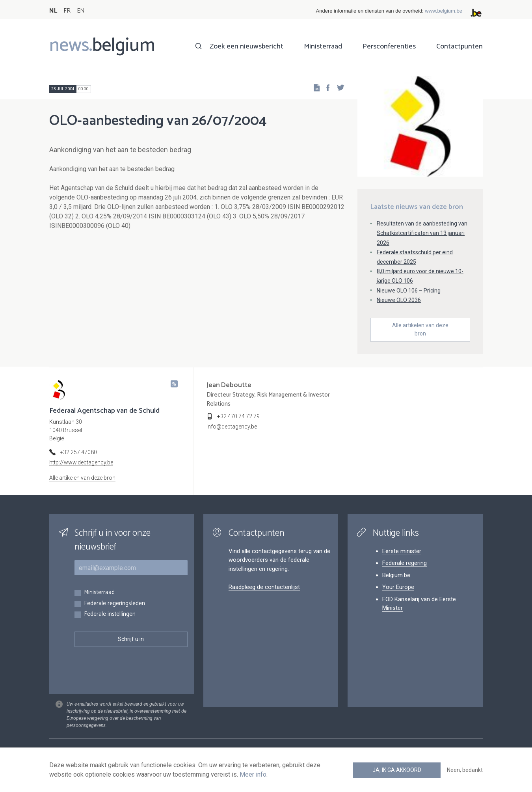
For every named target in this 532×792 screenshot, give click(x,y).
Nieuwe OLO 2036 (399, 300)
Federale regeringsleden (114, 604)
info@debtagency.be (232, 427)
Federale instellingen (110, 614)
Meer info (253, 774)
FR (67, 11)
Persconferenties (389, 47)
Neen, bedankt (465, 770)
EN (81, 11)
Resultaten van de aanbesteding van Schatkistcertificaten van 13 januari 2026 (422, 233)
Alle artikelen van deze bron (420, 329)
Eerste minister (402, 551)
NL (53, 11)
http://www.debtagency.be (81, 462)
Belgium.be (396, 575)
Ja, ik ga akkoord (397, 770)
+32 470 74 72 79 (238, 416)
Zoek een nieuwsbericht (246, 47)
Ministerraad (323, 47)
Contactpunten (459, 47)
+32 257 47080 (78, 452)
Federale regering (405, 563)
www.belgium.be (444, 11)
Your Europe (398, 587)
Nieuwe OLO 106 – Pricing (409, 291)
